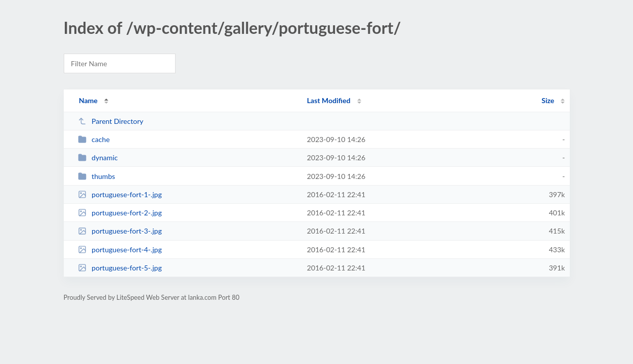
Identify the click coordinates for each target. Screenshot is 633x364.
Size (548, 100)
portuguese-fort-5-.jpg (120, 268)
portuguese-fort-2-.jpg (120, 213)
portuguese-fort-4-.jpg (120, 249)
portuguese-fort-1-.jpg (120, 194)
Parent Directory (111, 121)
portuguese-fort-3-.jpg (120, 231)
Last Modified (329, 100)
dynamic (98, 157)
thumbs (97, 176)
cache (94, 139)
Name (88, 100)
